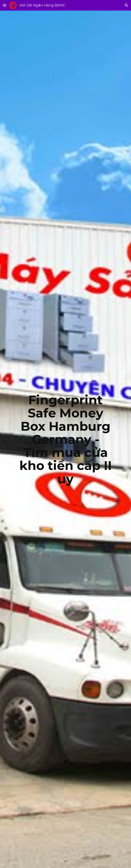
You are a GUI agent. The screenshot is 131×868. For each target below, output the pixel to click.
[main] (65, 439)
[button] (5, 5)
